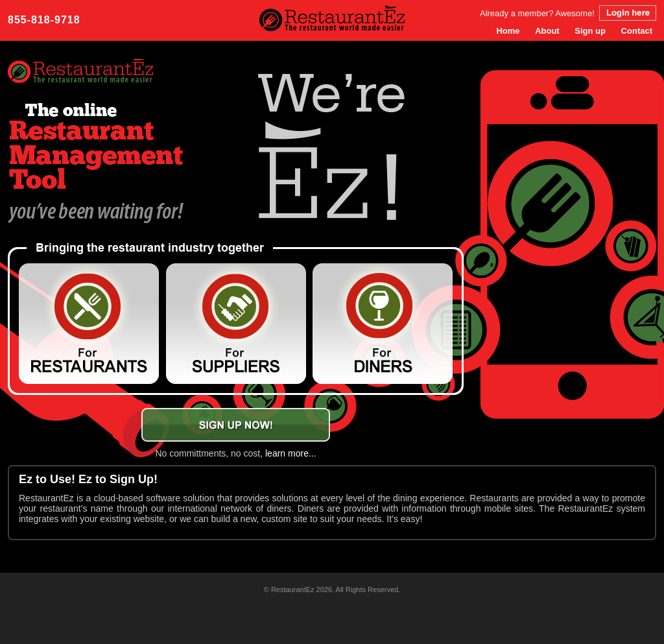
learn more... (291, 453)
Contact (637, 31)
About (547, 31)
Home (508, 31)
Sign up (590, 31)
